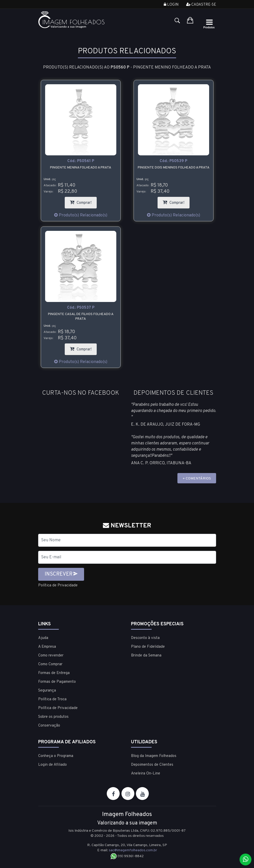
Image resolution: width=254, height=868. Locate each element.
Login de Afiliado (52, 765)
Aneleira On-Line (146, 773)
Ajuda (43, 638)
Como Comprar (50, 664)
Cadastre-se (201, 5)
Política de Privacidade (59, 585)
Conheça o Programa (56, 756)
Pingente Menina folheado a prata (81, 168)
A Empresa (47, 647)
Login (171, 5)
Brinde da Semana (146, 655)
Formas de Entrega (54, 673)
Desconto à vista (145, 638)
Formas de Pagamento (57, 682)
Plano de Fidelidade (148, 647)
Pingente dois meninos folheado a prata (174, 168)
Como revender (51, 655)
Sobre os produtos (53, 717)
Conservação (49, 725)
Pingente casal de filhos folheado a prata (81, 317)
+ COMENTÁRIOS (197, 479)
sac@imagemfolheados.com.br (133, 850)
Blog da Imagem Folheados (154, 756)
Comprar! (83, 201)
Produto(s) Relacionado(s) (81, 215)
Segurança (47, 690)
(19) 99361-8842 (127, 856)
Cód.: (81, 161)
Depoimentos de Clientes (152, 765)
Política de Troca (52, 699)
